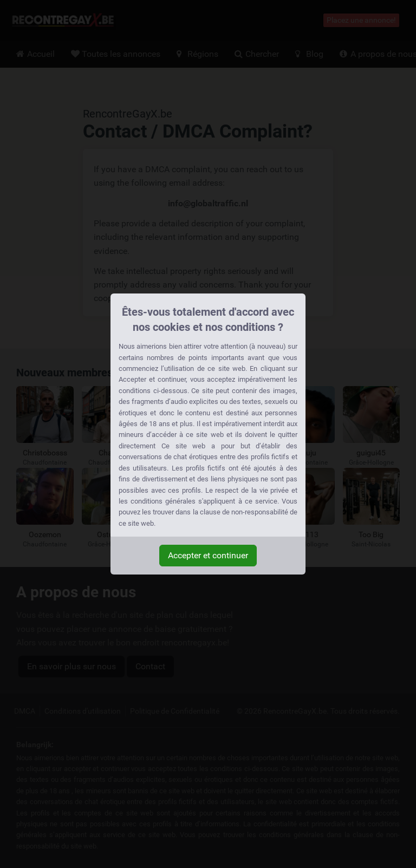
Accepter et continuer (208, 555)
